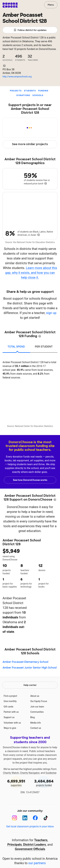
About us (35, 696)
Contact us (36, 728)
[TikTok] (46, 818)
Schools (38, 95)
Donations (23, 95)
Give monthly (10, 701)
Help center (30, 685)
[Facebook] (35, 818)
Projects (16, 91)
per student (44, 347)
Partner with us (11, 712)
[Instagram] (14, 818)
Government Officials (30, 849)
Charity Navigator (30, 773)
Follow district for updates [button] (30, 30)
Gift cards (9, 707)
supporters (16, 783)
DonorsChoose (10, 5)
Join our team (37, 707)
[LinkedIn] (25, 818)
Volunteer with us (12, 723)
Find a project (10, 696)
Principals (15, 845)
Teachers (41, 840)
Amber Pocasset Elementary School (25, 662)
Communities (37, 712)
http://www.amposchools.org (17, 77)
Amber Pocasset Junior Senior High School (30, 668)
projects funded (44, 783)
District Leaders (35, 845)
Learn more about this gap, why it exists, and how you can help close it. (31, 273)
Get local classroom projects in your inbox (30, 826)
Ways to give (10, 728)
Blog (32, 717)
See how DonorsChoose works (30, 480)
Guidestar (51, 773)
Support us (9, 717)
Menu (51, 5)
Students (30, 91)
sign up (51, 313)
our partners (37, 863)
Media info (36, 723)
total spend (16, 347)
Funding (43, 91)
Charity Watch (11, 773)
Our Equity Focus (39, 701)
